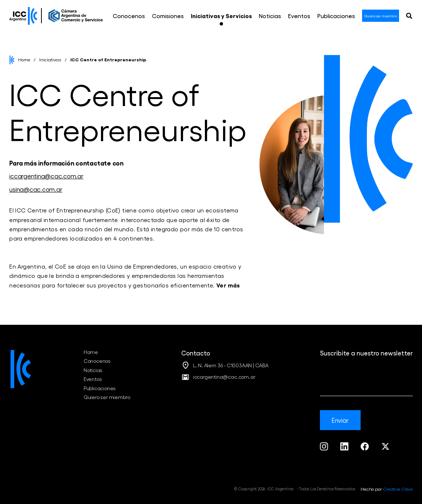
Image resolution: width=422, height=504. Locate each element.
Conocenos (97, 361)
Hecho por (386, 489)
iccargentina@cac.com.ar (46, 176)
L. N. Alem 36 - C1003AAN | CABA (231, 365)
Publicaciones (100, 388)
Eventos (93, 379)
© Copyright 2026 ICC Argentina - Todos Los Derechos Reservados (294, 489)
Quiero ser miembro (107, 397)
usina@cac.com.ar (36, 189)
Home (24, 59)
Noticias (93, 370)
